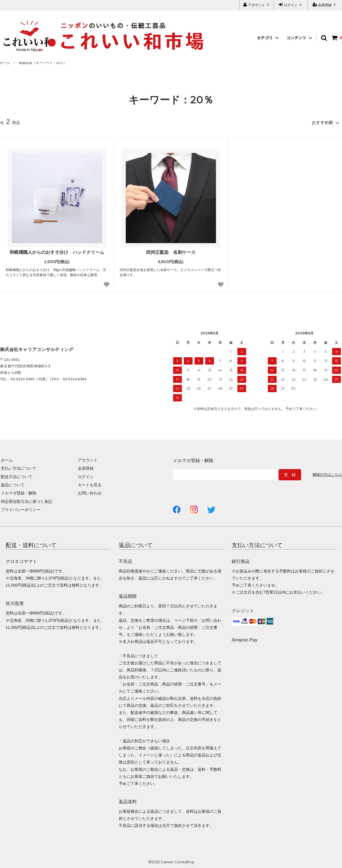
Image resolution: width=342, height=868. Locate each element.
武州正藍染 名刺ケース (171, 251)
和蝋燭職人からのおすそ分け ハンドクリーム (57, 251)
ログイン (291, 5)
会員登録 (325, 5)
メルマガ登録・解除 (18, 492)
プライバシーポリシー (20, 509)
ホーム (5, 63)
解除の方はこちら (326, 474)
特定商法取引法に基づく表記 (26, 501)
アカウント (257, 5)
